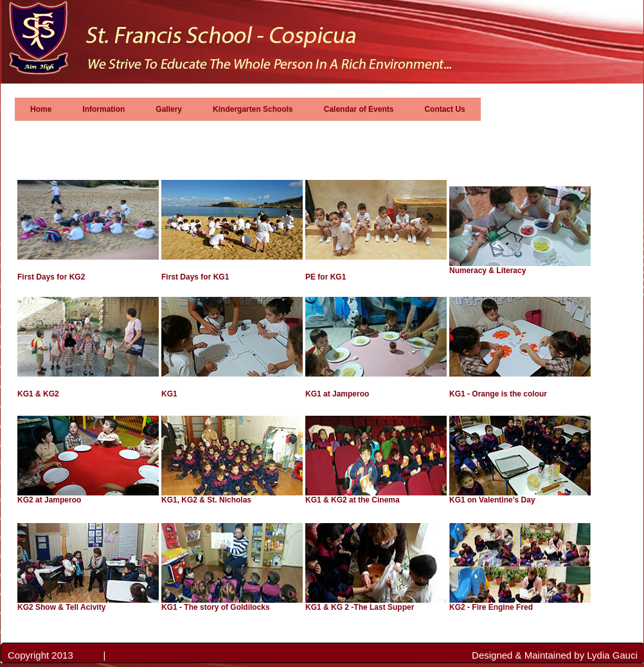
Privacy (90, 656)
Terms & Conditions (142, 656)
